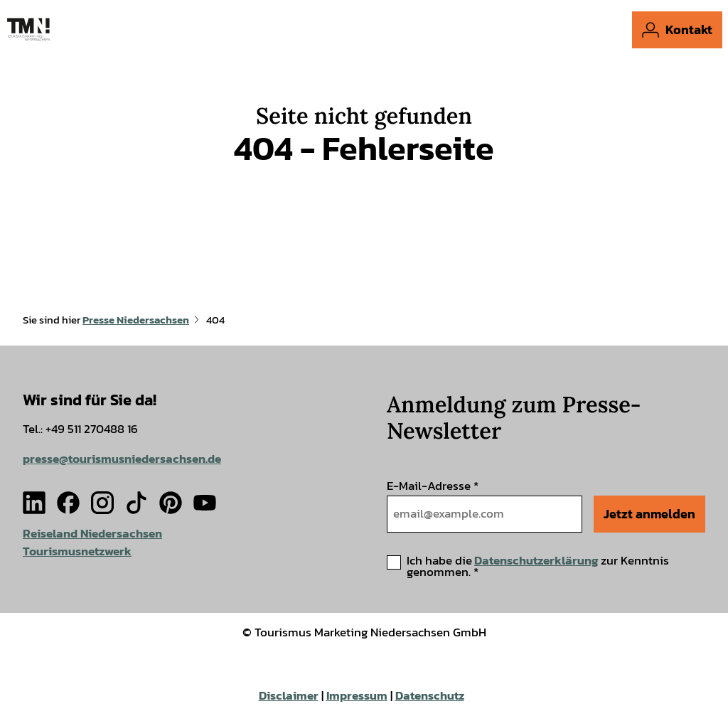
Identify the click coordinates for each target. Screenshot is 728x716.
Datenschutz (430, 696)
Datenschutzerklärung (536, 561)
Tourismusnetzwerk (77, 551)
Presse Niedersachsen (136, 320)
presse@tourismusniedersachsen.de (122, 458)
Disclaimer (289, 696)
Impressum (357, 696)
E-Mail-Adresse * (433, 486)
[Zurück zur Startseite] (28, 30)
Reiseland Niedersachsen (92, 534)
